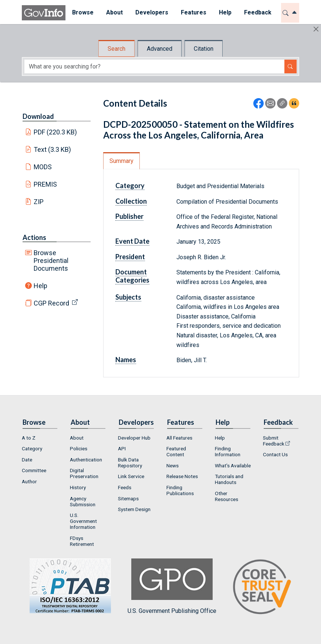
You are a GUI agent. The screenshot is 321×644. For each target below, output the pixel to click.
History (78, 487)
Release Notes (182, 476)
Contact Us (275, 454)
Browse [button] (82, 12)
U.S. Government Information (83, 521)
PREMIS (45, 184)
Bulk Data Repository (130, 463)
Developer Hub (134, 438)
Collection (131, 201)
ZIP (39, 202)
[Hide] (316, 29)
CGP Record (51, 303)
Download (38, 116)
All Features (179, 438)
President (130, 257)
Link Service (131, 476)
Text (53, 149)
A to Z (29, 438)
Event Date (132, 241)
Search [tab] (116, 49)
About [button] (114, 12)
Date (27, 460)
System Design (134, 509)
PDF (55, 132)
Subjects (128, 297)
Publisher (129, 216)
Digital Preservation (84, 473)
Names (126, 360)
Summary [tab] (121, 161)
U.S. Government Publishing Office (172, 586)
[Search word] (154, 66)
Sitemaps (128, 498)
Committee (34, 470)
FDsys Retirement (82, 541)
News (173, 466)
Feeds (125, 487)
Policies (79, 448)
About (77, 438)
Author (29, 481)
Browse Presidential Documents (51, 261)
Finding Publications (180, 490)
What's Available (233, 466)
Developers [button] (151, 12)
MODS (43, 167)
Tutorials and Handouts (229, 479)
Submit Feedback (274, 441)
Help (40, 286)
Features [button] (193, 12)
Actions (34, 237)
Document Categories (132, 276)
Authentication (86, 460)
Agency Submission (83, 501)
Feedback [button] (257, 12)
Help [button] (225, 12)
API (122, 448)
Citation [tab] (204, 49)
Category (130, 186)
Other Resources (227, 496)
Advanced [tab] (160, 49)
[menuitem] (82, 13)
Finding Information (228, 451)
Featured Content (176, 451)
